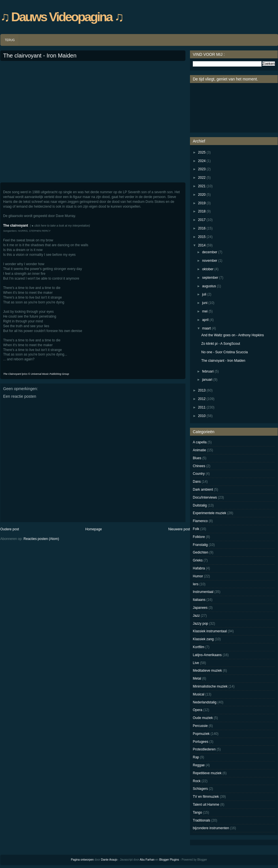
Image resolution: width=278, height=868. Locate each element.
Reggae (199, 765)
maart (207, 328)
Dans (197, 482)
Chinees (199, 466)
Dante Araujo (109, 860)
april (205, 320)
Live (196, 663)
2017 (202, 220)
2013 (202, 390)
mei (205, 311)
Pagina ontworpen (83, 860)
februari (208, 371)
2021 (202, 186)
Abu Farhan (147, 860)
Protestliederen (204, 749)
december (210, 252)
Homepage (94, 529)
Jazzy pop (200, 624)
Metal (197, 678)
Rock (197, 781)
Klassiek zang (203, 639)
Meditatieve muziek (207, 671)
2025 (202, 152)
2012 (202, 399)
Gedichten (201, 552)
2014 (202, 245)
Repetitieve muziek (207, 773)
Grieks (198, 560)
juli (204, 294)
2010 (202, 416)
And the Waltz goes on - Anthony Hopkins (233, 335)
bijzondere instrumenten (211, 828)
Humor (198, 576)
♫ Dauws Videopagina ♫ (62, 17)
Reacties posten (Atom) (41, 539)
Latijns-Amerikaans (207, 655)
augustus (209, 286)
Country (199, 474)
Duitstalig (200, 505)
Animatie (199, 450)
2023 (202, 169)
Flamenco (200, 521)
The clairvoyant (16, 225)
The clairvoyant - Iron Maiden (40, 56)
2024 (202, 161)
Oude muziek (203, 718)
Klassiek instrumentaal (210, 631)
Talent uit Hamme (206, 805)
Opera (197, 710)
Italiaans (199, 600)
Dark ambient (203, 490)
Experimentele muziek (209, 513)
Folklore (199, 537)
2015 (202, 237)
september (210, 278)
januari (207, 380)
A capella (200, 442)
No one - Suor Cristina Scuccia (224, 352)
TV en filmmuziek (206, 797)
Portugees (201, 742)
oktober (208, 269)
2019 (202, 203)
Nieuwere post (179, 529)
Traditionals (202, 820)
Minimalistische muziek (210, 686)
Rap (196, 757)
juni (205, 303)
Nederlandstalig (205, 702)
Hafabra (199, 568)
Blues (197, 458)
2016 (202, 228)
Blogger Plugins (169, 860)
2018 (202, 211)
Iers (196, 584)
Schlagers (200, 789)
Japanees (200, 608)
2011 (202, 407)
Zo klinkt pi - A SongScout (221, 344)
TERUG (10, 40)
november (210, 261)
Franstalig (200, 545)
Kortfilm (199, 647)
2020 (202, 195)
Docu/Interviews (205, 497)
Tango (197, 812)
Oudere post (10, 529)
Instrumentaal (203, 592)
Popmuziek (201, 734)
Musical (199, 694)
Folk (196, 529)
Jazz (196, 616)
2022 (202, 178)
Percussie (200, 726)
